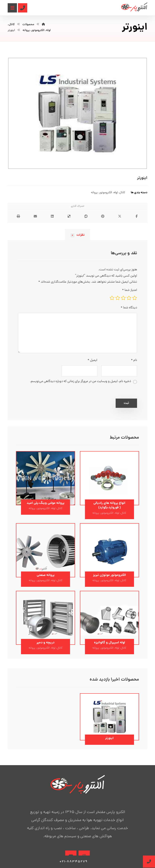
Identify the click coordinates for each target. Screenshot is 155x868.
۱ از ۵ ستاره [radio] (135, 298)
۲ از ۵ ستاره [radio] (129, 298)
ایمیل (92, 360)
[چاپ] (18, 216)
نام (134, 360)
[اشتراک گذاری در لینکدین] (52, 216)
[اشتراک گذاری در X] (120, 216)
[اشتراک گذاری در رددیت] (86, 216)
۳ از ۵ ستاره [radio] (123, 298)
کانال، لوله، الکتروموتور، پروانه (108, 193)
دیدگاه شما (129, 308)
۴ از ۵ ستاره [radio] (118, 298)
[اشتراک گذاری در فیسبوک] (137, 216)
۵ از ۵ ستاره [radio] (112, 298)
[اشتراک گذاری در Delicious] (69, 216)
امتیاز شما (130, 290)
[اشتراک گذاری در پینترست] (103, 216)
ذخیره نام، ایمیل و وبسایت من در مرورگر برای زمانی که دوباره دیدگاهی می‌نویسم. (80, 381)
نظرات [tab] (78, 235)
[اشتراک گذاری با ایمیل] (35, 216)
